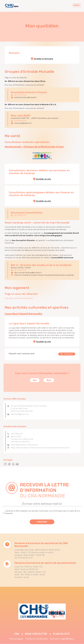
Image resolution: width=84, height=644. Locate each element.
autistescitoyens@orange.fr (25, 97)
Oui (35, 380)
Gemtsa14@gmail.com (20, 414)
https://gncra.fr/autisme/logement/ (19, 298)
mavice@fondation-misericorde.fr (25, 445)
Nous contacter (36, 634)
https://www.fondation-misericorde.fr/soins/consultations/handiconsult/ (40, 448)
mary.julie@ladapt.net (23, 123)
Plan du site (61, 634)
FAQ (17, 634)
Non (49, 380)
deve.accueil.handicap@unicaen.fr (28, 273)
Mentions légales (16, 639)
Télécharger (69, 354)
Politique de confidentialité (37, 639)
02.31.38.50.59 (17, 434)
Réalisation (62, 639)
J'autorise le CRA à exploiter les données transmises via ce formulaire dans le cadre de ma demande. (42, 512)
